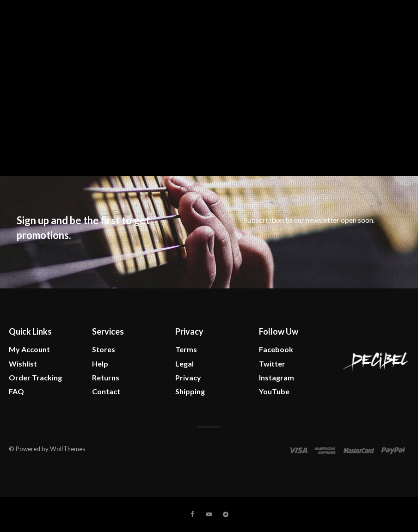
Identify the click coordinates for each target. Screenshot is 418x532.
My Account (29, 349)
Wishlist (23, 364)
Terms (186, 349)
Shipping (190, 391)
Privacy (188, 377)
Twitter (272, 364)
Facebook (276, 349)
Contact (106, 391)
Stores (104, 349)
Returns (106, 377)
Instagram (277, 377)
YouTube (274, 391)
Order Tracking (35, 377)
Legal (184, 364)
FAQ (16, 391)
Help (100, 364)
